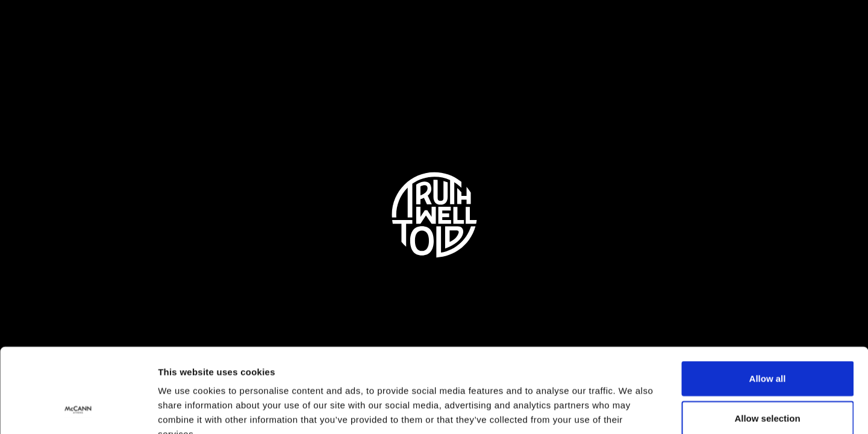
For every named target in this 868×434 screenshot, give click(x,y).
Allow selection (767, 346)
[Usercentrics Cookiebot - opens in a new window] (78, 410)
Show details (632, 410)
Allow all (768, 306)
